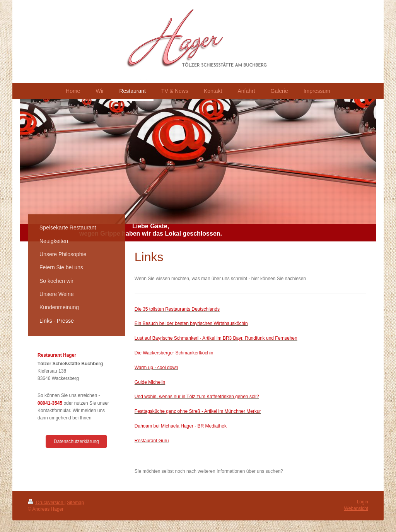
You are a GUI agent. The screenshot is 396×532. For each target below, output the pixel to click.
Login (363, 502)
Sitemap (75, 503)
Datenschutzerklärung (76, 441)
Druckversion (46, 503)
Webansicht (356, 508)
